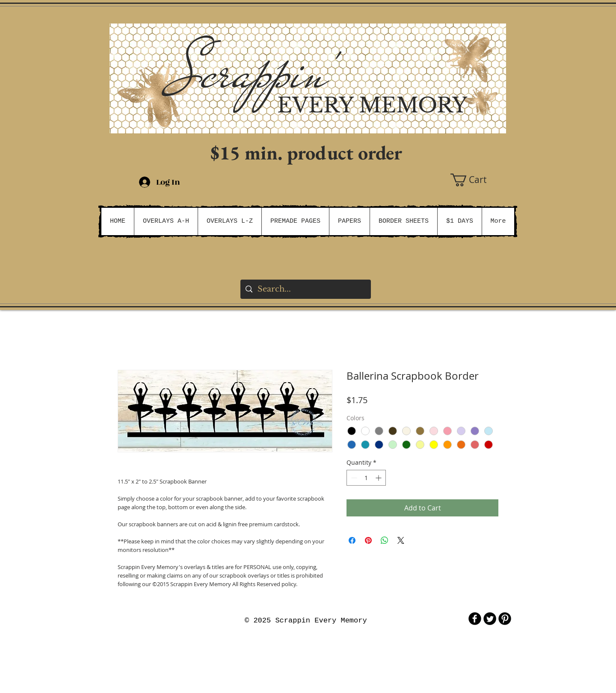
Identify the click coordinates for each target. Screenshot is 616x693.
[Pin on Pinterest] (368, 540)
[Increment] (379, 478)
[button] (478, 180)
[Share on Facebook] (352, 540)
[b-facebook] (475, 619)
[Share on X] (401, 540)
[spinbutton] (366, 478)
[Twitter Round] (490, 619)
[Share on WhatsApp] (385, 540)
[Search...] (305, 289)
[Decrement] (353, 478)
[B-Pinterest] (505, 619)
